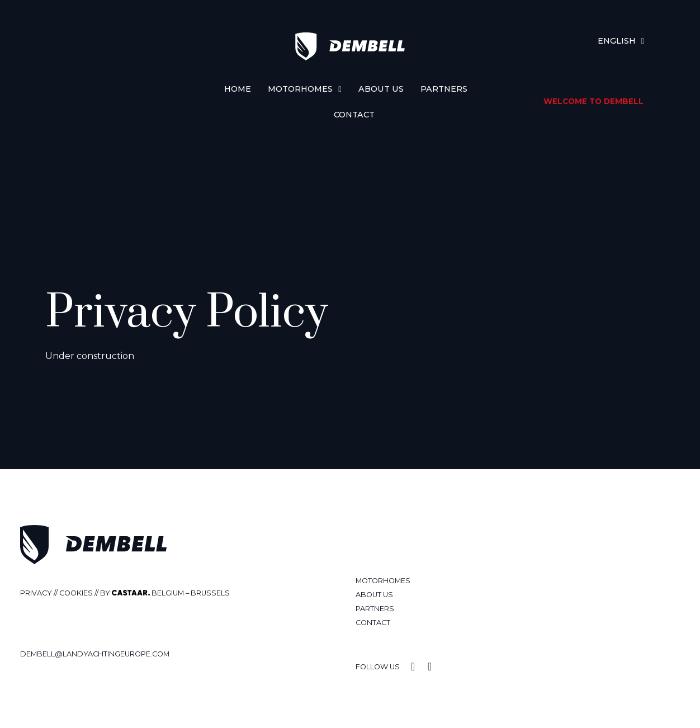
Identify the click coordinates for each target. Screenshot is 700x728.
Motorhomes (304, 89)
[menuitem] (621, 41)
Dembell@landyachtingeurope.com (95, 654)
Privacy (36, 593)
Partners (444, 89)
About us (381, 89)
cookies (76, 593)
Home (238, 89)
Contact (354, 115)
